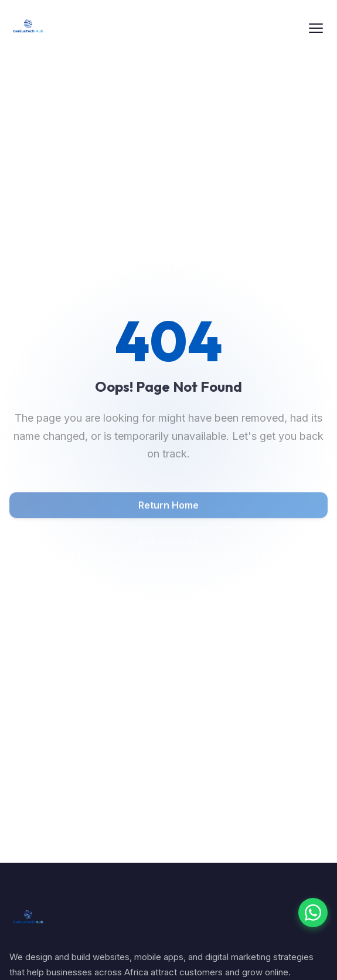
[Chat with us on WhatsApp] (313, 913)
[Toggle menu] (316, 28)
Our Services (168, 543)
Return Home (168, 507)
